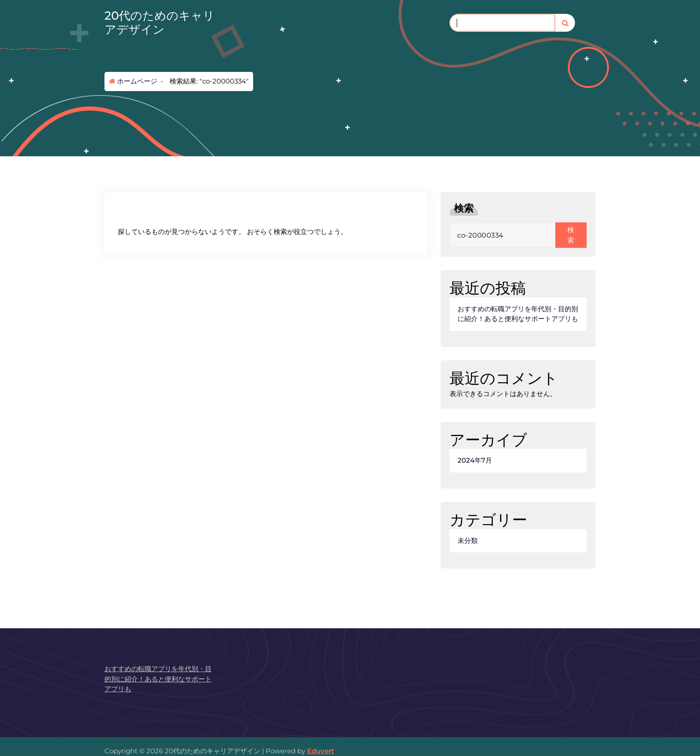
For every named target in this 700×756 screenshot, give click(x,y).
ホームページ (133, 81)
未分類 (468, 541)
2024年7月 (475, 460)
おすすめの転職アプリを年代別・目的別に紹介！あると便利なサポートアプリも (518, 314)
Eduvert (321, 751)
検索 (464, 208)
